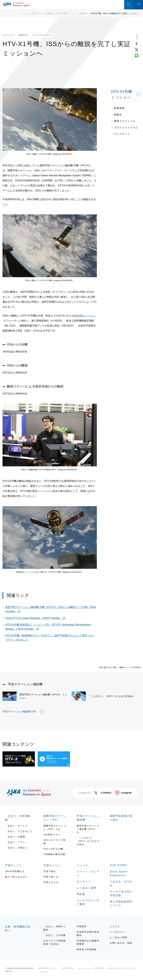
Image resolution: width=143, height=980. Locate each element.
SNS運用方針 (68, 968)
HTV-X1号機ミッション (66, 13)
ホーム (25, 13)
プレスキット (122, 134)
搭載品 (118, 115)
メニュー (138, 5)
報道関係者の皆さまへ (48, 968)
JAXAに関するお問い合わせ (120, 968)
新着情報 (83, 13)
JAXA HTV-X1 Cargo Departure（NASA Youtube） (34, 618)
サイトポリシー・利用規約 (90, 968)
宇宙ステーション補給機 (42, 13)
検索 (129, 5)
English (44, 972)
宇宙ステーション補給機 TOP (19, 712)
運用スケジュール (125, 121)
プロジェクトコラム (126, 127)
